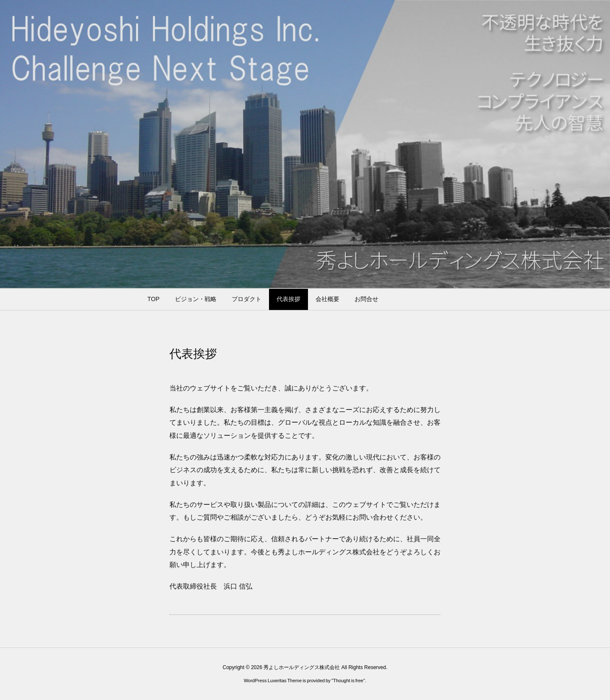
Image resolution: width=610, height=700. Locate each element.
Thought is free (348, 681)
